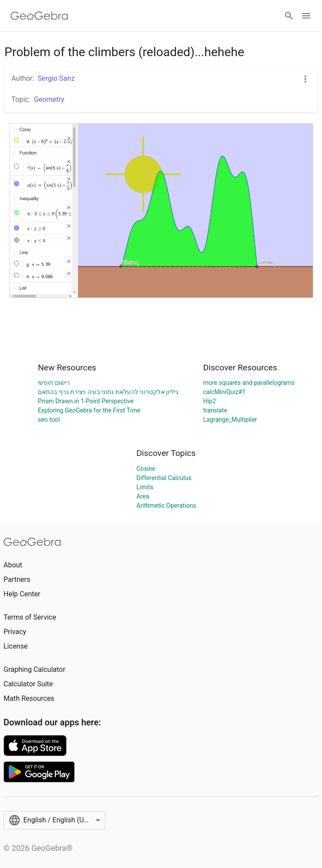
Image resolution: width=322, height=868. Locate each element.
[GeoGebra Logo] (39, 16)
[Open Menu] (306, 16)
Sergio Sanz (56, 78)
